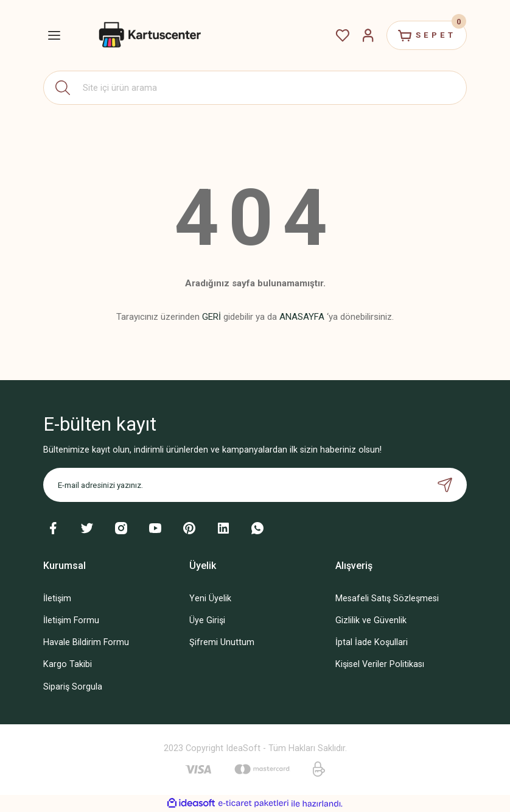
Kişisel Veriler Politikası (380, 664)
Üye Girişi (207, 620)
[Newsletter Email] (255, 485)
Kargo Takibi (68, 664)
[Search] (255, 88)
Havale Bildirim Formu (86, 642)
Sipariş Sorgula (73, 687)
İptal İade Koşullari (372, 642)
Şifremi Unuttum (222, 642)
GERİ (211, 317)
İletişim (57, 598)
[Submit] (445, 485)
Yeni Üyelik (210, 598)
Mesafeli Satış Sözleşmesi (387, 598)
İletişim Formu (71, 620)
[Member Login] (367, 35)
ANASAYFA (302, 317)
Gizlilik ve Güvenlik (371, 620)
